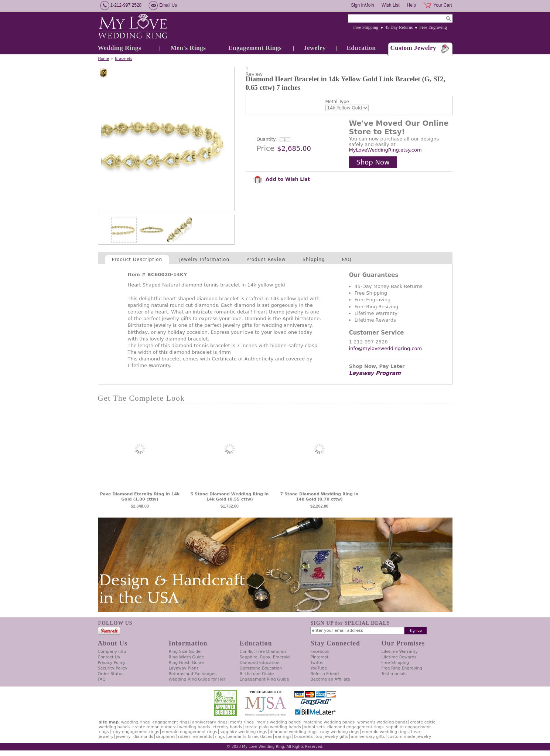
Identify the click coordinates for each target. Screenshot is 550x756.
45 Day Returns (399, 27)
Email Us (168, 5)
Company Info (112, 652)
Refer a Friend (325, 674)
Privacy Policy (112, 663)
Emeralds (203, 737)
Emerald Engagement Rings (189, 732)
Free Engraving (433, 27)
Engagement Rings (255, 48)
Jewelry (315, 48)
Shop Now (373, 162)
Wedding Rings (120, 48)
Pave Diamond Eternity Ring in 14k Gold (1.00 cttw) (140, 497)
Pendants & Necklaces (250, 737)
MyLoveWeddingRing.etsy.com (385, 150)
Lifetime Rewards (399, 657)
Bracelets (124, 59)
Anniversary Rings (210, 722)
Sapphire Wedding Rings (244, 732)
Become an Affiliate (330, 679)
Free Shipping (366, 27)
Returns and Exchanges (193, 674)
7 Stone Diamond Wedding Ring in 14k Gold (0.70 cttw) (320, 497)
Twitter (317, 663)
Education (361, 48)
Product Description (137, 260)
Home (104, 59)
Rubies (184, 737)
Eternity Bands (227, 727)
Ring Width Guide (187, 657)
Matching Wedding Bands (329, 722)
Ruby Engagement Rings (135, 732)
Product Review (266, 260)
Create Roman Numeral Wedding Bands (171, 727)
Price (266, 148)
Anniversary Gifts (368, 737)
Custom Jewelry (414, 48)
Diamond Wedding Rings (293, 732)
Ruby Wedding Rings (340, 732)
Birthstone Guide (257, 674)
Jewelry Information (204, 260)
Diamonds (143, 737)
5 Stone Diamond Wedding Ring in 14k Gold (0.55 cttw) (230, 497)
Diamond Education (260, 663)
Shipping (314, 260)
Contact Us (109, 657)
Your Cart (443, 5)
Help (412, 5)
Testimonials (394, 674)
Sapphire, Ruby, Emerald (265, 657)
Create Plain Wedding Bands (273, 727)
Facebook (320, 652)
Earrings (283, 737)
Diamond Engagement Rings (355, 727)
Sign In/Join (363, 5)
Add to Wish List (281, 179)
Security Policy (113, 668)
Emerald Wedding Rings (385, 732)
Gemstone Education (261, 668)
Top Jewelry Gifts (332, 737)
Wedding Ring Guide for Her (197, 679)
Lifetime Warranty (400, 652)
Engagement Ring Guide (264, 679)
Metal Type (337, 102)
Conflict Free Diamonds (263, 652)
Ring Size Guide (185, 652)
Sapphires (166, 737)
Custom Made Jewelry (409, 737)
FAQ (347, 260)
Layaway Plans (184, 668)
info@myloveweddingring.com (386, 348)
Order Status (111, 674)
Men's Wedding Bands (279, 722)
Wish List (391, 5)
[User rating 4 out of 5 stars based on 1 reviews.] (349, 71)
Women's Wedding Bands (382, 722)
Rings (220, 737)
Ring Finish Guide (186, 663)
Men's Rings (188, 48)
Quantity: (267, 139)
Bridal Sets (314, 727)
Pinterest (320, 657)
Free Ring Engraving (402, 668)
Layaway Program (375, 373)
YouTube (319, 668)
